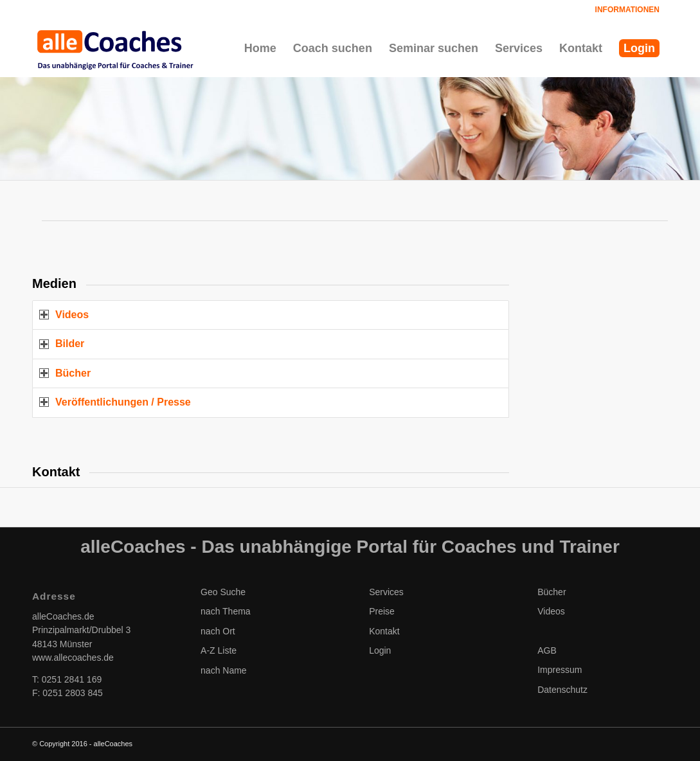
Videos (551, 611)
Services (386, 592)
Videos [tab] (64, 315)
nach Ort (218, 631)
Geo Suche (223, 592)
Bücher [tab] (65, 373)
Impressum (560, 670)
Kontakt (384, 631)
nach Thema (226, 611)
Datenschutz (562, 690)
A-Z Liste (219, 650)
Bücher (552, 592)
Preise (382, 611)
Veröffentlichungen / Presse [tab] (115, 402)
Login (380, 650)
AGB (547, 650)
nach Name (224, 670)
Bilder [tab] (62, 344)
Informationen (627, 10)
